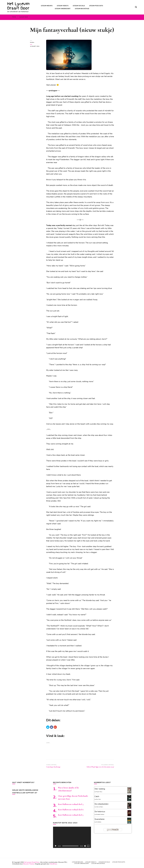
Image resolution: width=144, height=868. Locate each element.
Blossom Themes (29, 864)
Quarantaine (100, 819)
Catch (97, 796)
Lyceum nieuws (47, 6)
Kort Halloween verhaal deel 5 (71, 815)
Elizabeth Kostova (100, 814)
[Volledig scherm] (88, 846)
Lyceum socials (79, 6)
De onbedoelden (101, 804)
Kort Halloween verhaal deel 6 (71, 810)
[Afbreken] (85, 846)
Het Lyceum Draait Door (18, 6)
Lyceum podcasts (96, 6)
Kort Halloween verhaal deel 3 (71, 804)
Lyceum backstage (82, 9)
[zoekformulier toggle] (136, 7)
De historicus (100, 812)
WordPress (53, 864)
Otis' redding (100, 789)
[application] (72, 837)
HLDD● (32, 42)
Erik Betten (99, 822)
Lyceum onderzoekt (63, 9)
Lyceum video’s (63, 6)
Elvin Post (98, 799)
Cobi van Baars (99, 807)
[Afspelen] (56, 846)
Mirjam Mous (99, 792)
